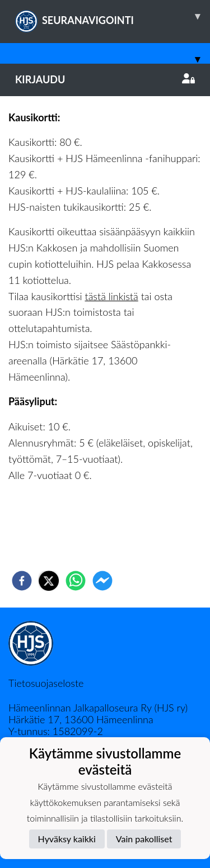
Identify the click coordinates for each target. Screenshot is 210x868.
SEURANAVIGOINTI (113, 16)
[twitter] (49, 581)
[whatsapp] (76, 581)
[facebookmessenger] (102, 581)
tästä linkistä (111, 296)
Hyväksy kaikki (67, 839)
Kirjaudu (105, 79)
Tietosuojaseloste (46, 683)
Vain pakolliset (144, 839)
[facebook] (22, 581)
